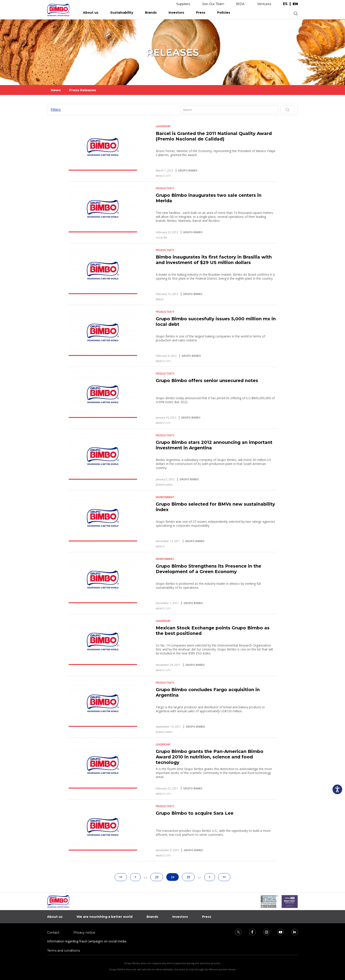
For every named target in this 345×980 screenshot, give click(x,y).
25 (190, 876)
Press (201, 13)
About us (91, 13)
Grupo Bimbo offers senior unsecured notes (207, 381)
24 (175, 877)
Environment (165, 497)
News (56, 90)
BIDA (240, 4)
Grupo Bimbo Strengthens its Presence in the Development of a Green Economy (208, 569)
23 (159, 876)
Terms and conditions (63, 951)
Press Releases (83, 90)
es (285, 4)
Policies (224, 13)
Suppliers (183, 4)
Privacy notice (84, 933)
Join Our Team (213, 4)
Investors (176, 13)
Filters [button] (56, 109)
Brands (151, 13)
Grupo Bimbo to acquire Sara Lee (195, 813)
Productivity (165, 188)
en (295, 4)
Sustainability (122, 13)
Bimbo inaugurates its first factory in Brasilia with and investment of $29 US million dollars (214, 260)
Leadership (163, 126)
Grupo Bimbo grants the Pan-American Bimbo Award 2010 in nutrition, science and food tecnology (210, 757)
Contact (53, 933)
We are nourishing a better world (105, 917)
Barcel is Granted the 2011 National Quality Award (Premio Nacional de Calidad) (214, 136)
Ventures (264, 4)
